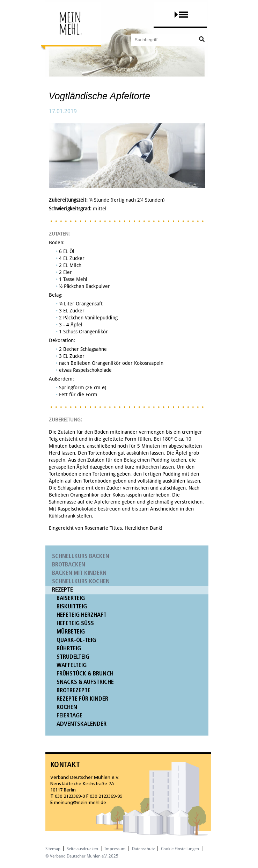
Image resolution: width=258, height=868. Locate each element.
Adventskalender (82, 724)
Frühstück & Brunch (85, 674)
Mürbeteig (71, 632)
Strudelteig (73, 657)
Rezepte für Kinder (82, 699)
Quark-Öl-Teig (76, 640)
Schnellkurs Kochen (81, 582)
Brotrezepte (73, 691)
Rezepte (62, 590)
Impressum (115, 849)
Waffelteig (72, 666)
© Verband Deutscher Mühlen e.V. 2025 (82, 856)
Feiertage (69, 716)
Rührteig (69, 649)
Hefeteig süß (75, 624)
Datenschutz (143, 849)
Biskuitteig (72, 607)
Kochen (67, 707)
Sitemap (53, 849)
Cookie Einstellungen (180, 849)
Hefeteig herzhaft (82, 615)
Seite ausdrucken (82, 849)
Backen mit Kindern (79, 573)
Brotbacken (69, 565)
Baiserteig (71, 598)
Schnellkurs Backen (81, 556)
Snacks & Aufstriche (85, 682)
